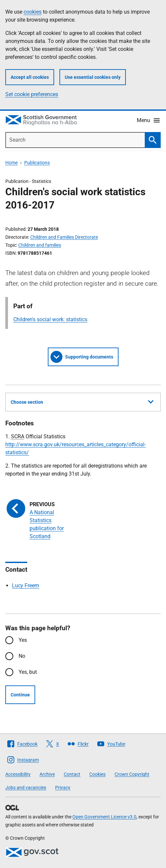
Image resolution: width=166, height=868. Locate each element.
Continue (20, 695)
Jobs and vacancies (26, 788)
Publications (37, 163)
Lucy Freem (26, 585)
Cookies (97, 774)
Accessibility (18, 774)
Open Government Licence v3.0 (104, 817)
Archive (47, 774)
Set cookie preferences (32, 94)
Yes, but (28, 672)
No (22, 656)
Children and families (40, 245)
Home (11, 163)
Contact (72, 774)
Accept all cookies (30, 77)
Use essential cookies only (93, 77)
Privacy (63, 788)
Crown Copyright (132, 774)
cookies (33, 12)
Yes (23, 640)
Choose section (82, 401)
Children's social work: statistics (50, 319)
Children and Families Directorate (64, 237)
